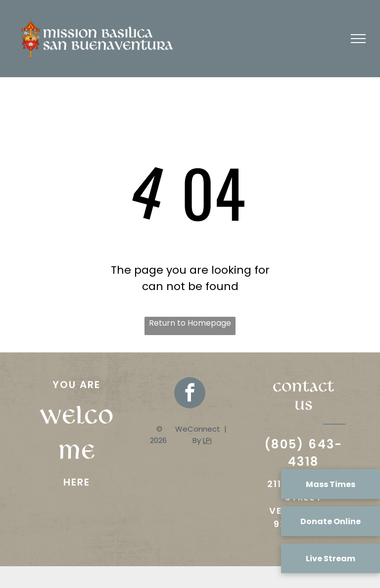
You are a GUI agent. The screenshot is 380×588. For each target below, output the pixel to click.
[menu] (358, 39)
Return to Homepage (190, 323)
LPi (207, 440)
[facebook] (190, 394)
